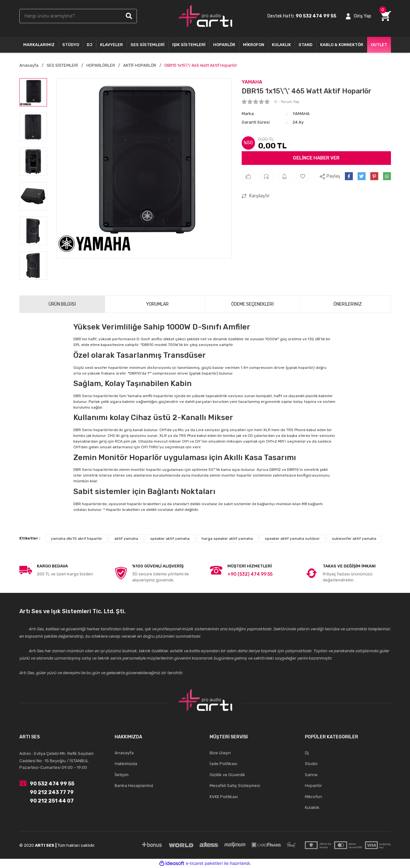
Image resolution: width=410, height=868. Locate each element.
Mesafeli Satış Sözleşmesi (235, 786)
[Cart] (386, 16)
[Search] (78, 16)
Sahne (311, 775)
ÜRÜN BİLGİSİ (62, 304)
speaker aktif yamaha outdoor (292, 539)
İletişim (122, 775)
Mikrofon (313, 797)
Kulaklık (312, 807)
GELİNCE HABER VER (316, 158)
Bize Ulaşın (220, 753)
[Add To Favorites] (303, 176)
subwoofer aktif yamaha (354, 539)
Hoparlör (313, 786)
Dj (307, 753)
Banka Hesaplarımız (134, 786)
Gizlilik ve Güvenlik (227, 775)
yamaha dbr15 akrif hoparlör (77, 539)
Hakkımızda (126, 764)
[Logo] (205, 16)
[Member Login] (358, 16)
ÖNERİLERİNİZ (348, 304)
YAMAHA (252, 82)
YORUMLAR (157, 304)
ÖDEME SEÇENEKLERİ (252, 304)
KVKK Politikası (224, 797)
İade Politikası (223, 764)
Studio (311, 764)
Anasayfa (124, 753)
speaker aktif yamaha (170, 539)
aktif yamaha (126, 539)
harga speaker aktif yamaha (227, 539)
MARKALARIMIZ (39, 45)
